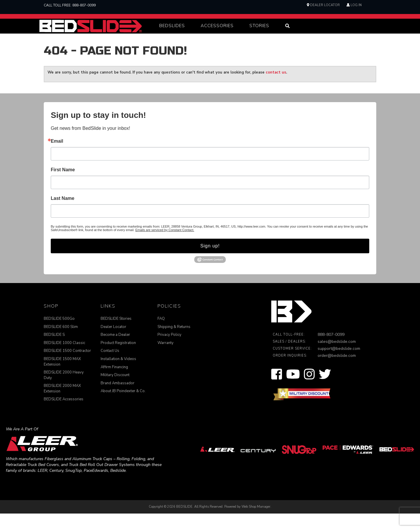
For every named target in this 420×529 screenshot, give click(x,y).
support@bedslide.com (339, 364)
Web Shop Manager (256, 522)
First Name (63, 185)
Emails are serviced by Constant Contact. (165, 245)
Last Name (63, 214)
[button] (172, 34)
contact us (276, 88)
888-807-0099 (84, 5)
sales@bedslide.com (337, 357)
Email (57, 157)
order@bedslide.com (337, 371)
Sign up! (210, 261)
